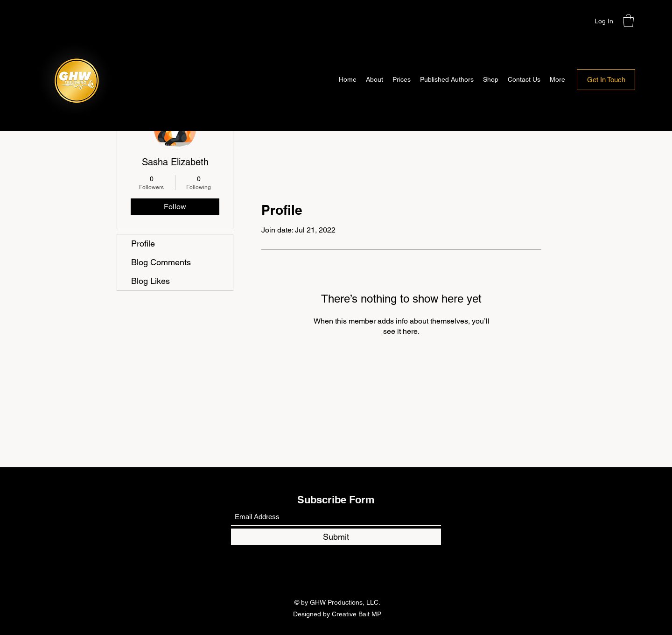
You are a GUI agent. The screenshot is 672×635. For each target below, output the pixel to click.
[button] (628, 20)
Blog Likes (150, 281)
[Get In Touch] (606, 80)
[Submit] (336, 537)
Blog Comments (161, 262)
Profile (143, 243)
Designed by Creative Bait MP (337, 614)
